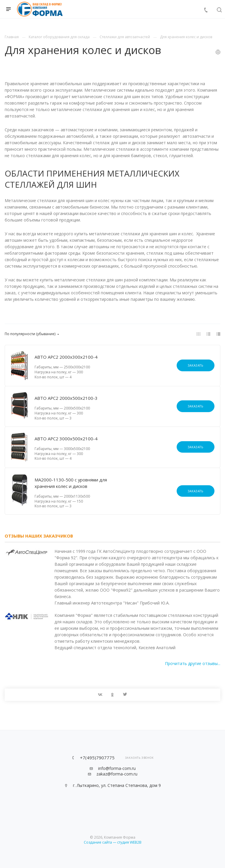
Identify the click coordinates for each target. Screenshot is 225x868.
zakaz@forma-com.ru (117, 774)
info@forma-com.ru (117, 768)
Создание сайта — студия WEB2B (113, 842)
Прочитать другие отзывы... (193, 663)
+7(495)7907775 (97, 758)
